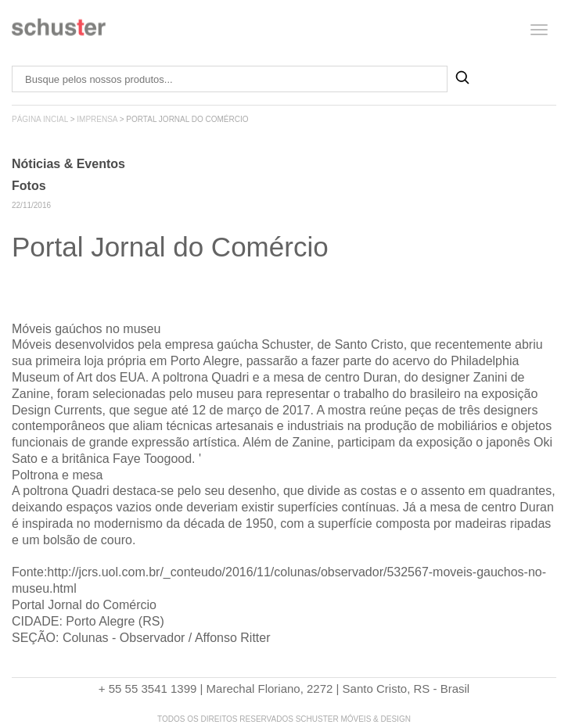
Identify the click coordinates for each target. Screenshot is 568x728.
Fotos (29, 186)
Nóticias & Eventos (68, 164)
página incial (40, 119)
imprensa (97, 119)
